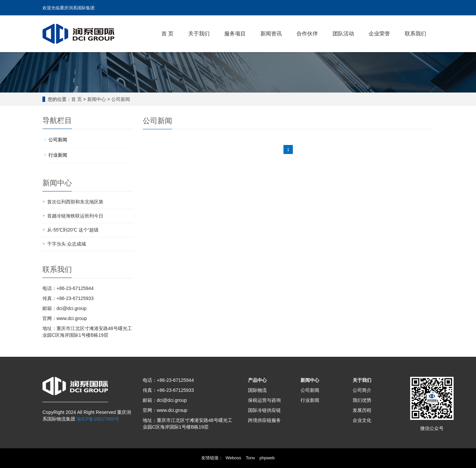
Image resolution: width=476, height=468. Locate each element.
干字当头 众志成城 (67, 244)
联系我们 (415, 34)
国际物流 (257, 390)
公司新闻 (121, 99)
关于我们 (199, 34)
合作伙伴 (307, 34)
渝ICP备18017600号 (97, 419)
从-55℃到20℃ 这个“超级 (73, 230)
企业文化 (362, 420)
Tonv (250, 458)
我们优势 (362, 400)
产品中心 (257, 380)
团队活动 (343, 34)
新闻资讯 (271, 34)
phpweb (267, 458)
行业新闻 (58, 155)
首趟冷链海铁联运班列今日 (75, 216)
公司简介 (362, 390)
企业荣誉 (379, 34)
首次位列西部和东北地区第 (75, 202)
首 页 (167, 34)
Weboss (233, 458)
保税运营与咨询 (264, 400)
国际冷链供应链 (264, 410)
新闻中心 (97, 99)
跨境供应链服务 (264, 420)
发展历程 (362, 410)
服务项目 (235, 34)
